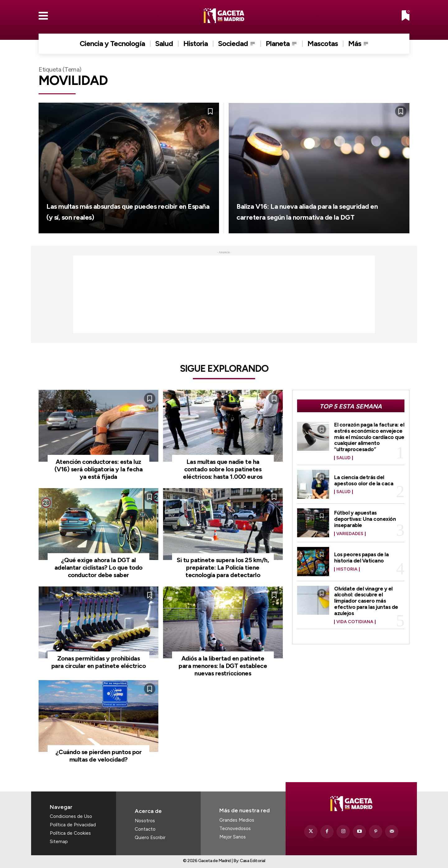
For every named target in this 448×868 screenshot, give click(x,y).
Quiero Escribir (150, 838)
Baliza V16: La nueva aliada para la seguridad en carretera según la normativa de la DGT (312, 205)
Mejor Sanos (233, 837)
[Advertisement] (224, 294)
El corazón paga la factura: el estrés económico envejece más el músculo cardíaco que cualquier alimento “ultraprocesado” (367, 437)
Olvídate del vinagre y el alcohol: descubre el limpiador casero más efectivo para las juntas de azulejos (367, 601)
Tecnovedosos (235, 828)
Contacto (145, 829)
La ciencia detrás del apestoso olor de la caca (364, 480)
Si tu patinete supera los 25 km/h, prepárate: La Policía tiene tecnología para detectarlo (223, 567)
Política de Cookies (70, 833)
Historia (347, 569)
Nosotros (145, 821)
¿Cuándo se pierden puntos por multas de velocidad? (99, 756)
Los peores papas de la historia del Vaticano (362, 558)
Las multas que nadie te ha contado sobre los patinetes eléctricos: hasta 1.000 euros (223, 469)
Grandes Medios (237, 820)
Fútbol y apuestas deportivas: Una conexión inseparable (366, 519)
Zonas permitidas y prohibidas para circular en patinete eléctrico (99, 662)
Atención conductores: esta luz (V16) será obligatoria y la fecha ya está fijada (99, 469)
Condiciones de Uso (71, 816)
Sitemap (59, 842)
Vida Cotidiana (355, 622)
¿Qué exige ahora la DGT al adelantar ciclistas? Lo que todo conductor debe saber (98, 567)
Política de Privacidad (73, 825)
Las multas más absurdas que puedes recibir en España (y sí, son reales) (123, 205)
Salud (343, 458)
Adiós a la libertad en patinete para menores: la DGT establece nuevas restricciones (223, 666)
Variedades (350, 534)
